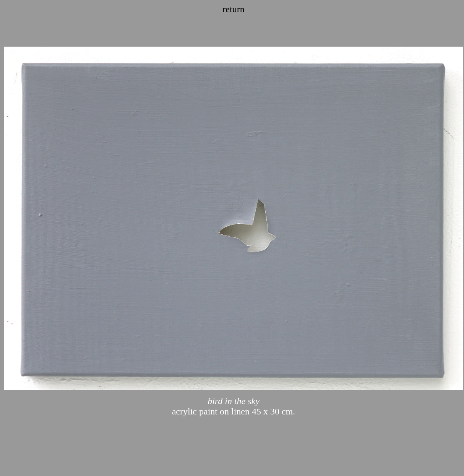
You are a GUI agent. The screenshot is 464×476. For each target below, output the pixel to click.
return (233, 9)
